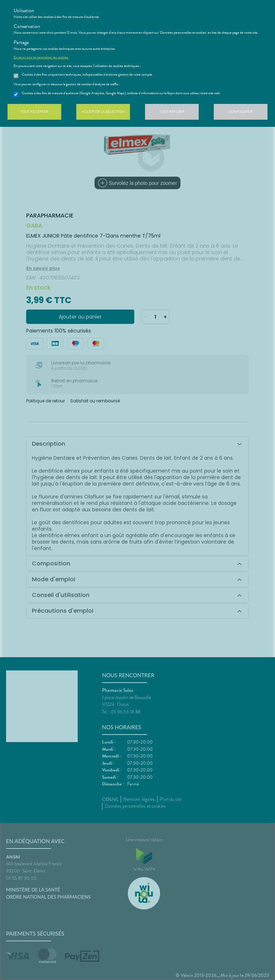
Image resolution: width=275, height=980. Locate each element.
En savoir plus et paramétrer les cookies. (41, 57)
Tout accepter (34, 112)
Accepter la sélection (103, 112)
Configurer (241, 112)
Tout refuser (172, 112)
